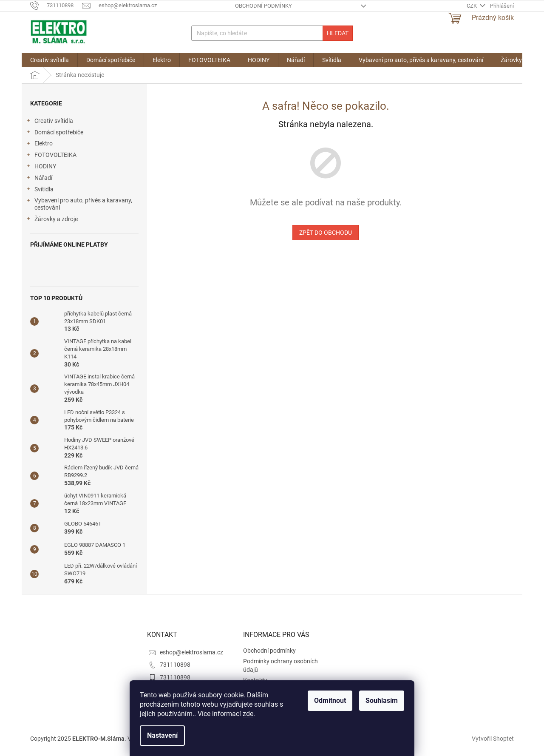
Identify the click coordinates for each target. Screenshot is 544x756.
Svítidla (40, 190)
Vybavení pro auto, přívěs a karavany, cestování (79, 204)
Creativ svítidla (50, 122)
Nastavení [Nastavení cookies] (162, 735)
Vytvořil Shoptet (493, 738)
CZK (472, 6)
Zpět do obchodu (326, 233)
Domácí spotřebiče (55, 134)
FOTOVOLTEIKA (51, 156)
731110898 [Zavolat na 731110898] (175, 665)
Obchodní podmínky (263, 6)
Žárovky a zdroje (52, 220)
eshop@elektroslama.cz (191, 652)
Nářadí (39, 179)
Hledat (338, 33)
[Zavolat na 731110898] (56, 5)
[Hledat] (272, 33)
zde (248, 714)
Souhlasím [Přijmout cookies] (382, 701)
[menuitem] (50, 60)
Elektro (39, 145)
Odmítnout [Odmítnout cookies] (330, 701)
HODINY (41, 168)
